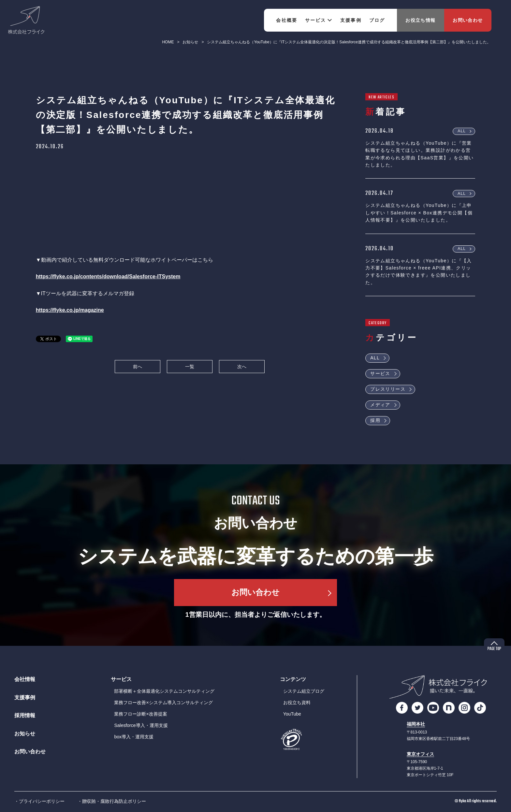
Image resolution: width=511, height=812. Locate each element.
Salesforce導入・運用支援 (141, 725)
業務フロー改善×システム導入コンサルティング (163, 703)
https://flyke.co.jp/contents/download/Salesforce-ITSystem (108, 276)
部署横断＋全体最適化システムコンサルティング (164, 691)
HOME (168, 42)
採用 (375, 420)
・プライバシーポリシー (39, 801)
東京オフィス (420, 754)
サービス (380, 373)
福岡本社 (416, 724)
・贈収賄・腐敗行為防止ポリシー (112, 801)
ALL (462, 131)
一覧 (190, 367)
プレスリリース (388, 389)
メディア (380, 405)
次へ (242, 367)
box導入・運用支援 (134, 737)
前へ (138, 367)
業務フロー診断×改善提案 (140, 714)
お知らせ (190, 42)
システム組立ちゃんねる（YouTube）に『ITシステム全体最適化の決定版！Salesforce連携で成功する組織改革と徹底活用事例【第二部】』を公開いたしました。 (349, 42)
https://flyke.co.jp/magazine (70, 310)
